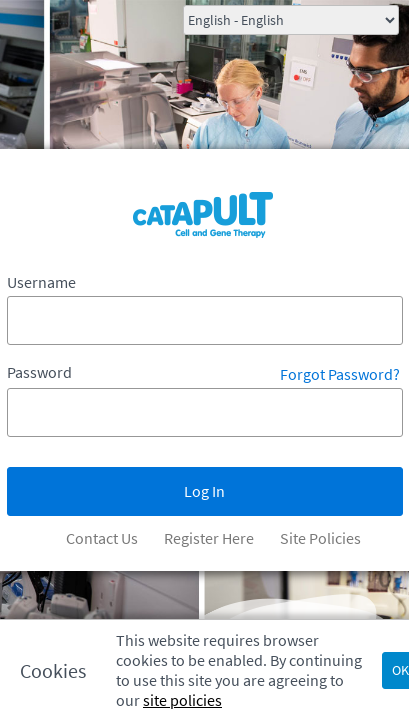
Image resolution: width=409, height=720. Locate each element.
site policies (182, 700)
